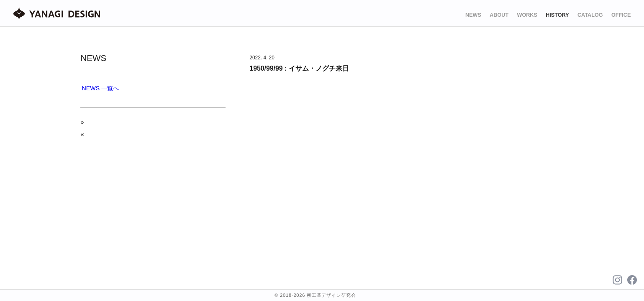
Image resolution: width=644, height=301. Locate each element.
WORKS (527, 15)
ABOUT (499, 15)
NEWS (473, 15)
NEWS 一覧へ (101, 88)
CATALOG (590, 15)
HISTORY (557, 15)
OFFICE (621, 15)
